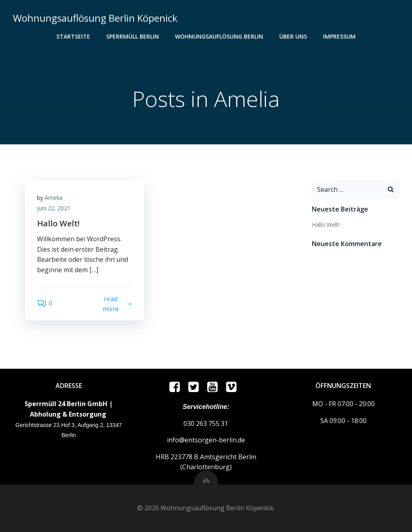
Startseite (73, 36)
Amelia (54, 198)
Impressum (339, 36)
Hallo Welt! (326, 225)
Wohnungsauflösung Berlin (219, 36)
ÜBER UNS (293, 36)
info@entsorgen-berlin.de (206, 440)
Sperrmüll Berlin (133, 36)
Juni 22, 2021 (54, 208)
